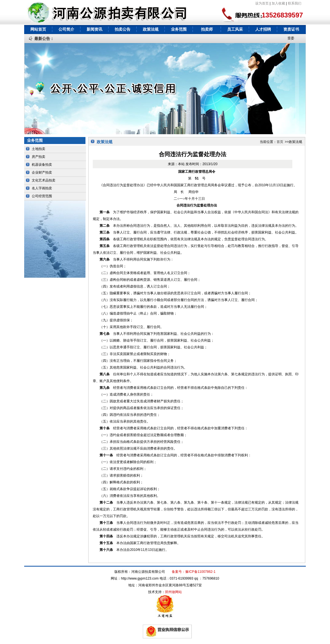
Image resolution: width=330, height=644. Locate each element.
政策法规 (151, 29)
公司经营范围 (42, 196)
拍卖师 (207, 29)
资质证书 (291, 29)
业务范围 (179, 29)
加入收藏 (278, 3)
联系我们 (295, 3)
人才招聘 (263, 29)
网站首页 (38, 29)
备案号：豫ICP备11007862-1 (194, 572)
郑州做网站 (173, 592)
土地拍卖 (39, 149)
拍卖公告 (123, 29)
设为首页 (262, 3)
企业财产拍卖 (42, 172)
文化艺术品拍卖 (44, 180)
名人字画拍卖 (42, 188)
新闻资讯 (94, 29)
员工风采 (235, 29)
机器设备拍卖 (42, 165)
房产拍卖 (39, 157)
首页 (280, 142)
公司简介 (66, 29)
